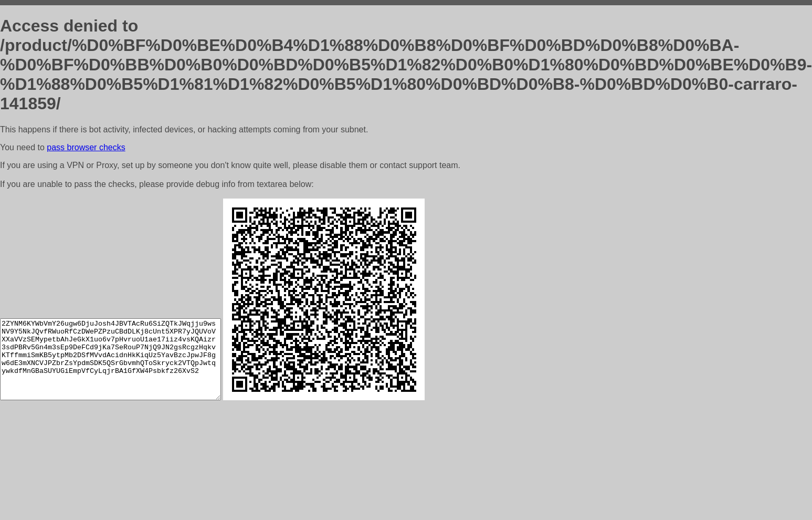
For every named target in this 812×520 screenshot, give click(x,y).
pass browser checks (86, 147)
